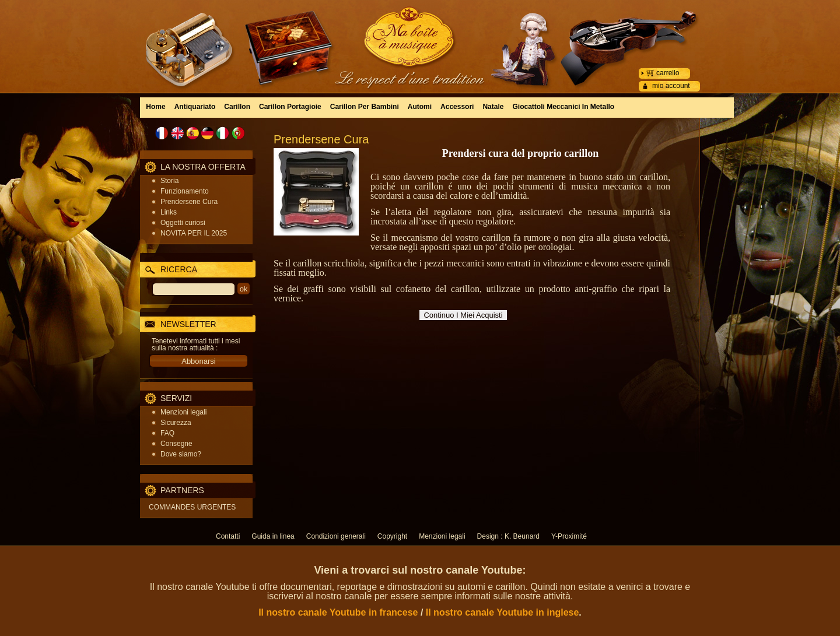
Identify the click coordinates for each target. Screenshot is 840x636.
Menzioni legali (183, 412)
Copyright (392, 536)
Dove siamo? (181, 454)
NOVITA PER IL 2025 (194, 233)
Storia (169, 181)
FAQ (167, 433)
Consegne (176, 444)
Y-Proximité (569, 536)
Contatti (228, 536)
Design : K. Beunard (508, 536)
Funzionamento (185, 191)
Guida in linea (273, 536)
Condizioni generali (336, 536)
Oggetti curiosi (183, 223)
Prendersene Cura (189, 202)
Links (169, 212)
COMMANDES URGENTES (192, 507)
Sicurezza (176, 423)
